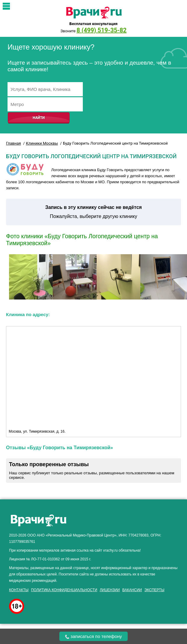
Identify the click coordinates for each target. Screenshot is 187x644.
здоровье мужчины (145, 511)
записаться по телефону (93, 636)
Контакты (19, 590)
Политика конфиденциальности (64, 590)
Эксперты (154, 590)
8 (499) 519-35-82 (101, 30)
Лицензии (110, 590)
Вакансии (132, 590)
